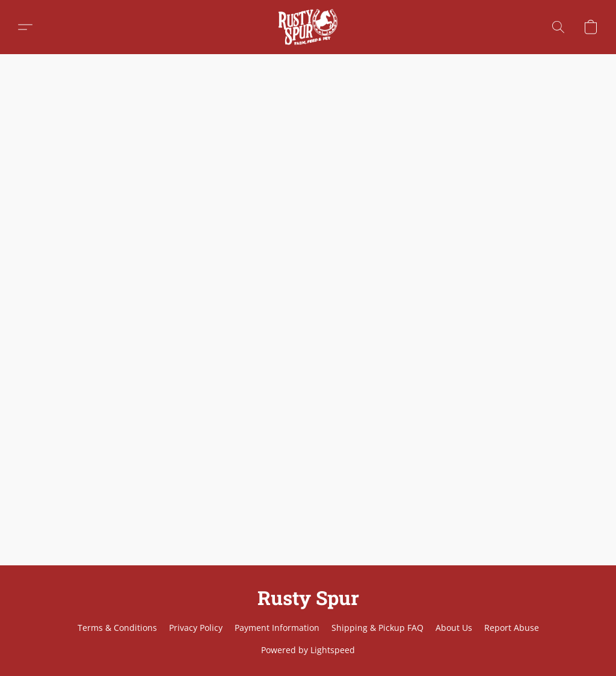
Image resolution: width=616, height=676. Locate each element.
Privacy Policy (196, 628)
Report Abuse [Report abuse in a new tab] (512, 628)
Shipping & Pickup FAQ (377, 628)
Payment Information (277, 628)
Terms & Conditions (117, 628)
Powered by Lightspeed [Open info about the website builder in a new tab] (308, 650)
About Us (454, 628)
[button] (308, 27)
